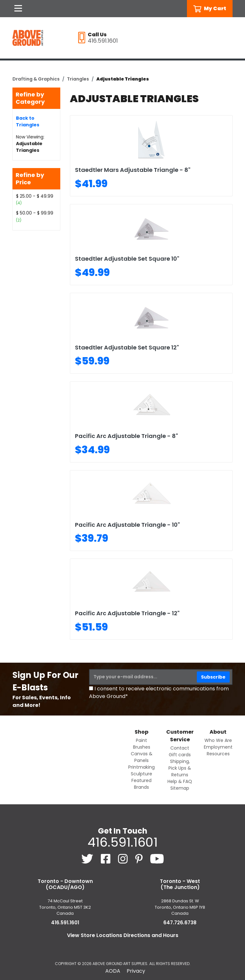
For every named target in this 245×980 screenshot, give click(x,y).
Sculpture (141, 774)
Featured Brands (141, 784)
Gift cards (180, 755)
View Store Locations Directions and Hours (123, 935)
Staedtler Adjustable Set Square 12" (127, 347)
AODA (113, 971)
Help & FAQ (180, 781)
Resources (218, 754)
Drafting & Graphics (36, 79)
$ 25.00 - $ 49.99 (35, 196)
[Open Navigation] (18, 9)
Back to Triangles (28, 121)
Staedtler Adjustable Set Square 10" (127, 259)
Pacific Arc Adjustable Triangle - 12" (127, 613)
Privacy (136, 971)
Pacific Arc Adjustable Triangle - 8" (126, 436)
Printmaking (141, 767)
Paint (141, 740)
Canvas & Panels (142, 757)
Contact (180, 748)
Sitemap (180, 788)
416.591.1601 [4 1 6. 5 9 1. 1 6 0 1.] (122, 842)
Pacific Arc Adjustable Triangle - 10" (127, 525)
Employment (218, 747)
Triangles (78, 79)
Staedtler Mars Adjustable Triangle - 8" (133, 170)
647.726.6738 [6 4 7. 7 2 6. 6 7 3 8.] (180, 923)
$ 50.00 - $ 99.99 (35, 213)
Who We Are (218, 740)
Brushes (142, 747)
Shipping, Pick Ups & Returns (180, 768)
